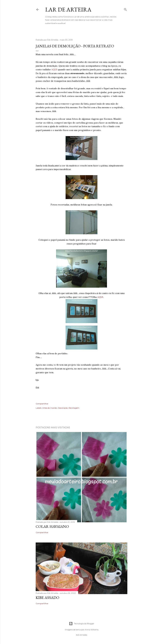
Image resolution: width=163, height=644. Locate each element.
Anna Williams (92, 630)
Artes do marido (50, 408)
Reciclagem (74, 408)
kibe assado (47, 598)
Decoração (63, 408)
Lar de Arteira (68, 9)
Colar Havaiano (52, 526)
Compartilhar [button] (42, 404)
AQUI (54, 69)
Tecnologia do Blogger (82, 624)
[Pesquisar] (125, 9)
